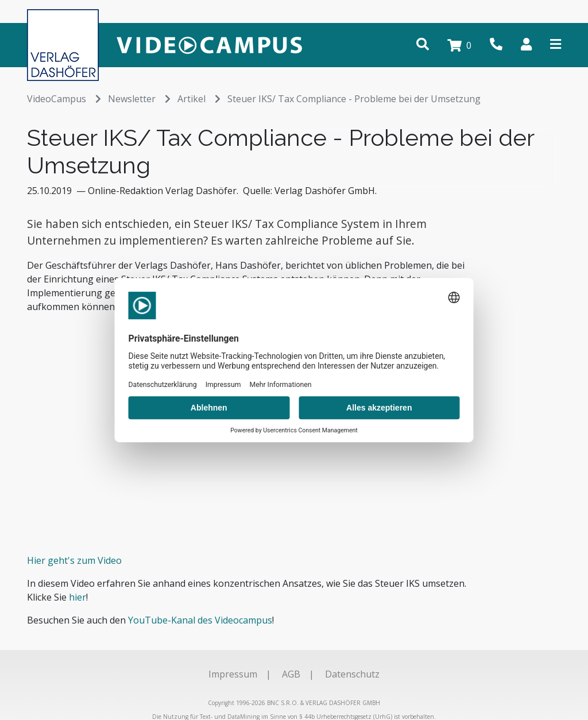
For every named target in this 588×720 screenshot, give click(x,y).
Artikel (199, 99)
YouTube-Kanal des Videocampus (200, 620)
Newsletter (139, 99)
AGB (291, 674)
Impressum (233, 674)
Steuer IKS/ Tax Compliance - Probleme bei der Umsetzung (354, 99)
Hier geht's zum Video (74, 560)
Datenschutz (352, 674)
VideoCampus (64, 99)
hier (78, 597)
